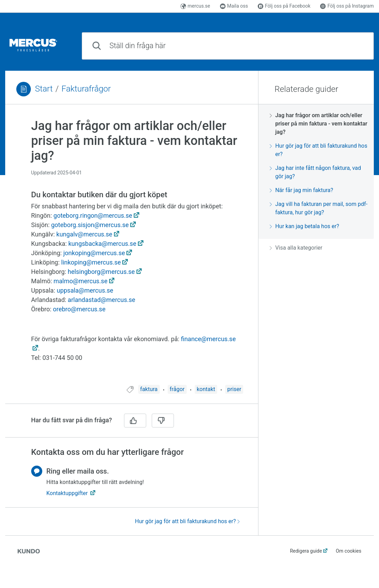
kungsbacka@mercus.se (102, 244)
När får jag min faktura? (301, 190)
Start (44, 89)
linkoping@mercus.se (91, 262)
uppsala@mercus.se (85, 291)
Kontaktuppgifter (68, 493)
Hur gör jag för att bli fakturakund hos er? (187, 521)
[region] (132, 249)
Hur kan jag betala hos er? (304, 226)
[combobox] (228, 46)
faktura (149, 389)
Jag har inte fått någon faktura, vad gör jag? (315, 172)
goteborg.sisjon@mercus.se (90, 225)
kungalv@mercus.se (85, 234)
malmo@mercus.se (81, 281)
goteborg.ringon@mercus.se (93, 216)
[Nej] (163, 421)
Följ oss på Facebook (284, 6)
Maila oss (234, 6)
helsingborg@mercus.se (101, 272)
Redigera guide (306, 551)
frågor (177, 389)
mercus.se (195, 6)
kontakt (206, 389)
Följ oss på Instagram (347, 6)
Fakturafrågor (86, 89)
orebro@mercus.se (79, 309)
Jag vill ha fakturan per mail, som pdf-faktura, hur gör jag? (318, 208)
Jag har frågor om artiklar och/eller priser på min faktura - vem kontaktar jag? (318, 124)
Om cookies (349, 551)
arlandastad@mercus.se (102, 300)
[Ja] (135, 421)
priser (234, 389)
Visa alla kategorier (296, 248)
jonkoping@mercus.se (94, 253)
